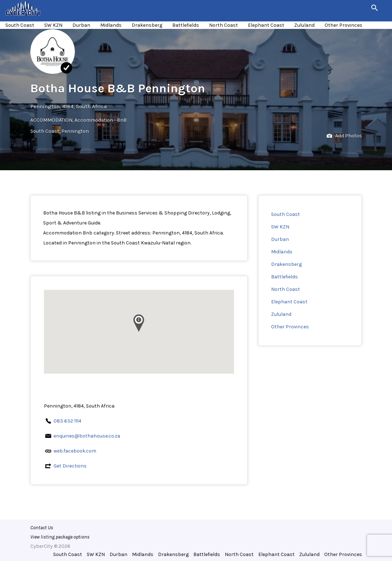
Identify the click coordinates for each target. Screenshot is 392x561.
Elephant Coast (266, 25)
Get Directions (70, 466)
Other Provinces (343, 25)
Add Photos (344, 136)
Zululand (304, 25)
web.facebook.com (75, 451)
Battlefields (186, 25)
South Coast (20, 25)
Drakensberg (147, 25)
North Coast (223, 25)
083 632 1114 (67, 421)
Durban (81, 25)
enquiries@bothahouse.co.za (87, 436)
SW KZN (53, 25)
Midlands (111, 25)
